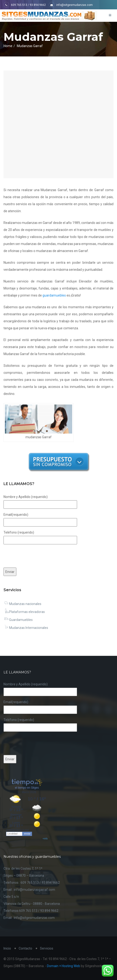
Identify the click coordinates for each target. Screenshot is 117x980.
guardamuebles (54, 295)
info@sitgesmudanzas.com (71, 5)
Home (8, 46)
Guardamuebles (18, 620)
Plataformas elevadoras (24, 612)
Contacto (25, 948)
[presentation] (39, 556)
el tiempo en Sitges (27, 788)
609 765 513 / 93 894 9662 (25, 5)
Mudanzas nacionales (22, 604)
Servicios (47, 948)
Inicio (7, 948)
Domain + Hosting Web (64, 966)
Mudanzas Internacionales (26, 628)
